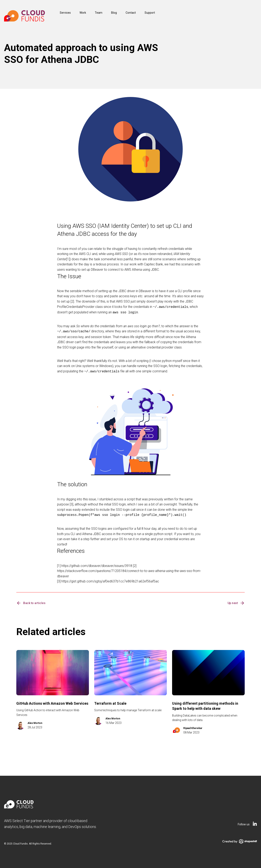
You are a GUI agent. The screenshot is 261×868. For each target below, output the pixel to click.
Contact (131, 13)
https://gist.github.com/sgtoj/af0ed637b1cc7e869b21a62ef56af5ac (110, 579)
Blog (114, 13)
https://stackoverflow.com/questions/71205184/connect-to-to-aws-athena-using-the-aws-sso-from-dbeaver (129, 571)
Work (83, 13)
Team (99, 13)
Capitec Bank (153, 264)
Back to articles (31, 601)
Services (65, 13)
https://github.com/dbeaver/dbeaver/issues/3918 (97, 564)
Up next (236, 601)
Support (150, 13)
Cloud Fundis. (21, 842)
